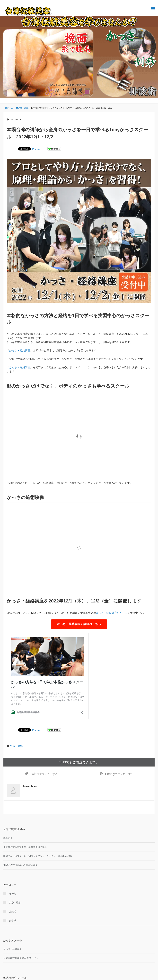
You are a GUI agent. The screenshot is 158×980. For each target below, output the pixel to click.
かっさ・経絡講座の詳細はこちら (79, 624)
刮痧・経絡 (16, 746)
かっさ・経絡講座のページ (112, 613)
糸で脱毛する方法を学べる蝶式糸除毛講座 (25, 847)
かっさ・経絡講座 (20, 351)
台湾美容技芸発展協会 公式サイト (21, 958)
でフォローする (44, 774)
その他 (13, 893)
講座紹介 (8, 838)
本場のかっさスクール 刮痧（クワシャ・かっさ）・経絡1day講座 (38, 856)
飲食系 (13, 921)
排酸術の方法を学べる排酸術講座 (20, 865)
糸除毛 (13, 912)
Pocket (36, 149)
